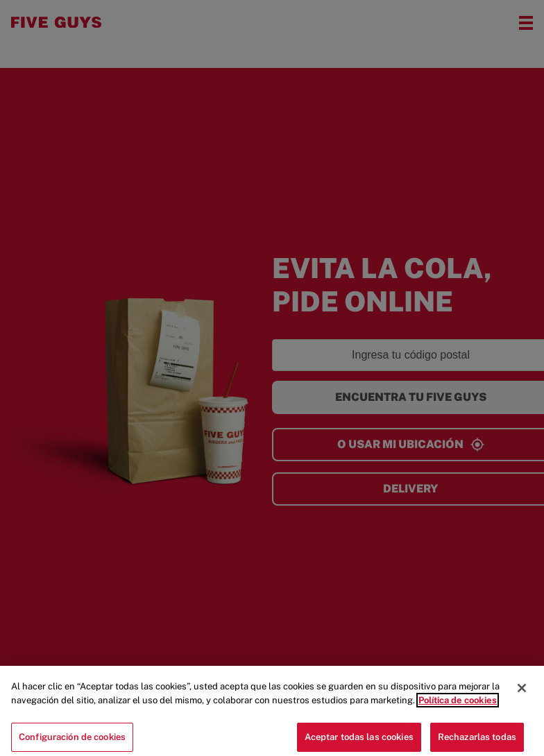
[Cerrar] (522, 694)
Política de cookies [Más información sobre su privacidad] (458, 706)
